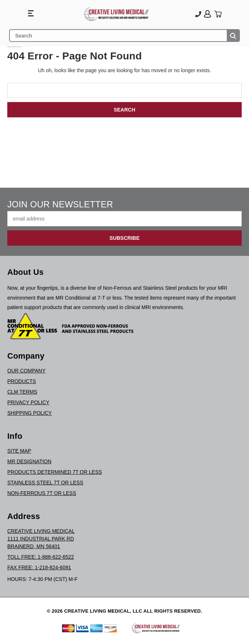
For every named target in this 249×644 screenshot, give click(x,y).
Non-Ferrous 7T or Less (42, 493)
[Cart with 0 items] (218, 14)
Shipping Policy (30, 413)
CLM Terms (22, 392)
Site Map (19, 451)
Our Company (26, 371)
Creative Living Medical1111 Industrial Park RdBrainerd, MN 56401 (41, 539)
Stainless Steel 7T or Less (45, 483)
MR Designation (29, 461)
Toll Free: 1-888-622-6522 (41, 557)
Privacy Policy (28, 402)
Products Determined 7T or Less (55, 472)
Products (22, 381)
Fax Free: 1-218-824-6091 (39, 567)
